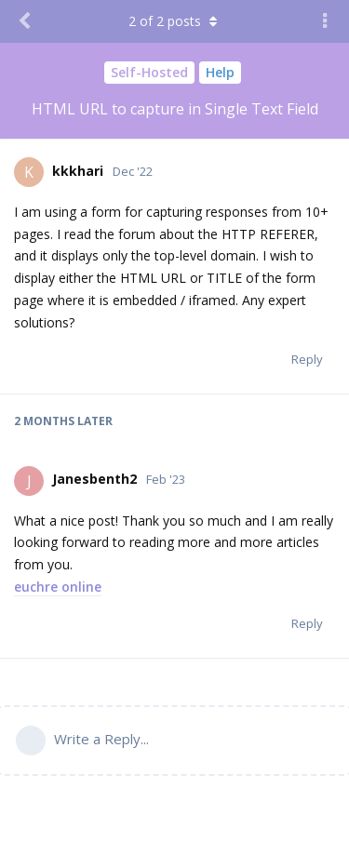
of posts (175, 21)
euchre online (58, 587)
